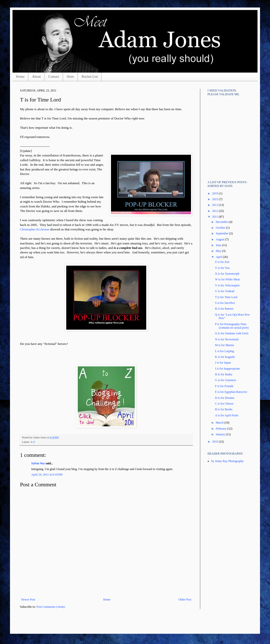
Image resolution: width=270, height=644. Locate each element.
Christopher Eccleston (35, 229)
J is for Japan (223, 363)
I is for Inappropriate (227, 369)
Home (20, 77)
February (221, 429)
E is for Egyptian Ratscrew (231, 392)
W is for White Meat (227, 279)
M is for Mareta (224, 345)
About (36, 77)
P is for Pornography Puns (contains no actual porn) (232, 326)
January (221, 434)
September (222, 233)
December (222, 222)
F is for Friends (224, 386)
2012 (216, 211)
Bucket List (90, 77)
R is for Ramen (224, 309)
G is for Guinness (225, 380)
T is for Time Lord (226, 297)
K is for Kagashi (225, 357)
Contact (54, 77)
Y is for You (222, 268)
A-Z (33, 442)
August (220, 239)
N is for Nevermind (227, 339)
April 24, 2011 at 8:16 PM (47, 475)
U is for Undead (225, 291)
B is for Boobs (224, 409)
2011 (216, 217)
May (219, 251)
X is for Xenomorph (227, 274)
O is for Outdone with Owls (232, 333)
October (221, 228)
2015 (216, 199)
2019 (216, 193)
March (220, 423)
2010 (216, 442)
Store (70, 77)
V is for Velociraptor (227, 285)
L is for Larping (224, 351)
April (219, 257)
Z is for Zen (222, 262)
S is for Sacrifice (225, 303)
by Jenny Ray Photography (227, 461)
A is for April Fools (227, 415)
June (219, 245)
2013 (216, 205)
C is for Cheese (224, 404)
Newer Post (28, 600)
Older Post (185, 600)
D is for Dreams (225, 398)
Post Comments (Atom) (51, 607)
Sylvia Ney (38, 463)
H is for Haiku (224, 374)
